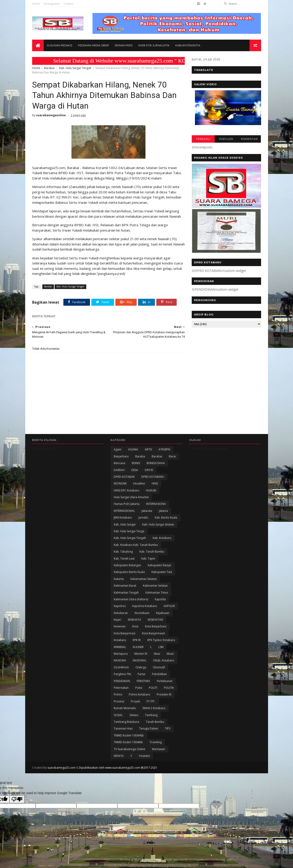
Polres (118, 694)
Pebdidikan (159, 674)
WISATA (119, 756)
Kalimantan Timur (157, 593)
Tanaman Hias (123, 728)
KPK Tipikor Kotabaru (161, 640)
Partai (141, 674)
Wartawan (159, 749)
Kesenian (120, 626)
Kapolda (160, 599)
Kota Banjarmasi (125, 633)
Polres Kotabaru (139, 694)
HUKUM (151, 490)
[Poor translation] (17, 799)
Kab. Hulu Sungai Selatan (158, 524)
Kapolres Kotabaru (145, 606)
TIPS (168, 728)
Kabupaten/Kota (188, 45)
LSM (161, 647)
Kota (135, 626)
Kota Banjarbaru (156, 626)
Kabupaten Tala (162, 572)
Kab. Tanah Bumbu (152, 552)
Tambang (151, 715)
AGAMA (133, 449)
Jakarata (147, 511)
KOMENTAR (249, 139)
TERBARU (203, 139)
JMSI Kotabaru (123, 517)
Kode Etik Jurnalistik (154, 45)
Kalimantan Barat (125, 586)
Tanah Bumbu (155, 722)
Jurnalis (143, 517)
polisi (139, 688)
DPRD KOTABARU (153, 477)
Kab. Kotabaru (162, 538)
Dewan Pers (124, 45)
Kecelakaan (142, 613)
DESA (135, 470)
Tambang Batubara (126, 722)
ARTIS (148, 449)
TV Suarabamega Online (130, 749)
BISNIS (136, 463)
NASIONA (120, 660)
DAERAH (119, 470)
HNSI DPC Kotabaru (126, 490)
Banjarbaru (121, 456)
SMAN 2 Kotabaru (154, 708)
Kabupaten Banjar (160, 565)
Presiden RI (164, 694)
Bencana (119, 463)
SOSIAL (118, 715)
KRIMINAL (120, 647)
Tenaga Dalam (149, 728)
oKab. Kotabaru (164, 660)
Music (170, 654)
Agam (118, 449)
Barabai (49, 68)
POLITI (153, 688)
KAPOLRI (169, 606)
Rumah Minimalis (125, 708)
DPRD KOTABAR (124, 477)
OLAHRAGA (121, 667)
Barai (172, 456)
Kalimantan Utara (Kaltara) (131, 599)
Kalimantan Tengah (126, 593)
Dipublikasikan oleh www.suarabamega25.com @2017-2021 (118, 768)
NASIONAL (140, 660)
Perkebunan (165, 681)
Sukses (134, 715)
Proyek (135, 701)
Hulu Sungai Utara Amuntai (131, 497)
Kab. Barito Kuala (166, 517)
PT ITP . (151, 701)
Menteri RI (141, 654)
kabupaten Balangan (127, 565)
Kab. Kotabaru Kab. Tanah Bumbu (136, 545)
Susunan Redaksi (59, 45)
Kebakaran (121, 613)
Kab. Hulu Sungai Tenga (129, 531)
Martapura (121, 654)
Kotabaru (120, 640)
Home (36, 4)
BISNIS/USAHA (156, 463)
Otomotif (159, 667)
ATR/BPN (164, 449)
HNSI (155, 483)
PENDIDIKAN (122, 681)
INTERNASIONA (156, 504)
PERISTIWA (143, 681)
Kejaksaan (163, 613)
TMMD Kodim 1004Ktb (128, 742)
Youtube (144, 756)
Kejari (117, 620)
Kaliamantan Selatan (144, 579)
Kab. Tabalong (123, 552)
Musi (157, 654)
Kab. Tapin (148, 558)
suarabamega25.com (61, 768)
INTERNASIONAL (124, 511)
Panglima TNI (122, 674)
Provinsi (119, 701)
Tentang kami (52, 4)
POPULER (226, 139)
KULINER (138, 647)
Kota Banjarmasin (154, 633)
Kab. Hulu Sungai (125, 524)
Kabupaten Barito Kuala (129, 572)
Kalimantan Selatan (155, 586)
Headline (139, 483)
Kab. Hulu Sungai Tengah (75, 68)
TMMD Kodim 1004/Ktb (129, 735)
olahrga (141, 667)
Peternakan (121, 688)
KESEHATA (134, 620)
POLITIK (169, 688)
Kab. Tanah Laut (124, 558)
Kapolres (120, 606)
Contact (68, 4)
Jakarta (163, 511)
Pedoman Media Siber (93, 45)
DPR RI (149, 470)
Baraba (140, 456)
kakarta (119, 579)
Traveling (156, 742)
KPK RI (137, 640)
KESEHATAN (155, 620)
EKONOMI (120, 483)
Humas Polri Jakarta (127, 504)
